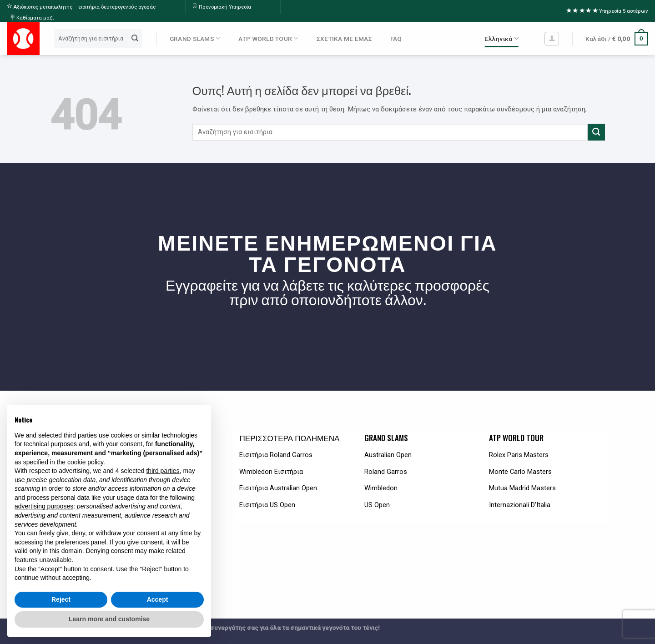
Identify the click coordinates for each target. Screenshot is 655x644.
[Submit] (135, 39)
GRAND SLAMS (195, 38)
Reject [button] (61, 599)
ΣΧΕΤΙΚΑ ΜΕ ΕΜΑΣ (344, 39)
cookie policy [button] (85, 462)
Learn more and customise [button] (109, 619)
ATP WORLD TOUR (268, 38)
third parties (163, 471)
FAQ (396, 39)
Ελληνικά (501, 38)
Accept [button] (158, 599)
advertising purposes (44, 506)
